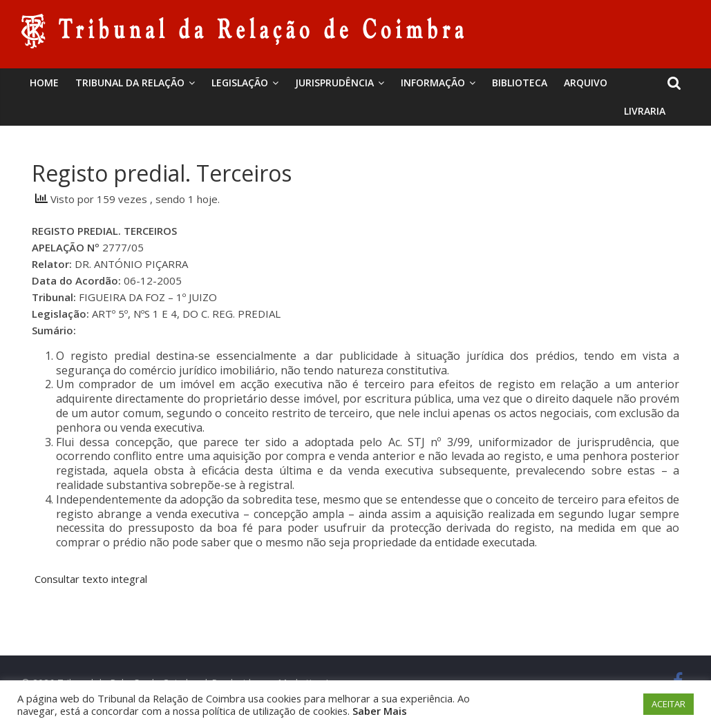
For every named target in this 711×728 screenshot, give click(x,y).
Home (44, 83)
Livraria (645, 111)
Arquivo (586, 83)
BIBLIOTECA (520, 83)
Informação (433, 83)
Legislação (240, 83)
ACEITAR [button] (669, 704)
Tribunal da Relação (130, 83)
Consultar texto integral (89, 579)
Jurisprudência (334, 83)
